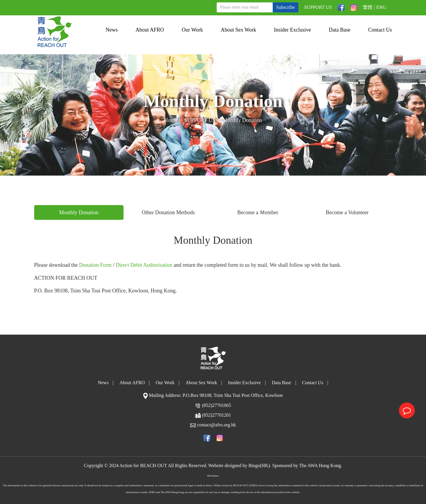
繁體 (368, 7)
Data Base (339, 30)
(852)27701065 (217, 405)
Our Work (193, 30)
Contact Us (380, 30)
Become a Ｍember (258, 212)
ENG (381, 7)
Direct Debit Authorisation (144, 265)
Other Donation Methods (168, 212)
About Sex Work (239, 30)
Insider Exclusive (292, 30)
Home (171, 121)
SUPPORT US (318, 7)
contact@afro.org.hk (217, 425)
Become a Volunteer (347, 212)
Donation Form (95, 265)
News (112, 30)
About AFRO (150, 30)
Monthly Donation (242, 121)
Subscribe (286, 7)
